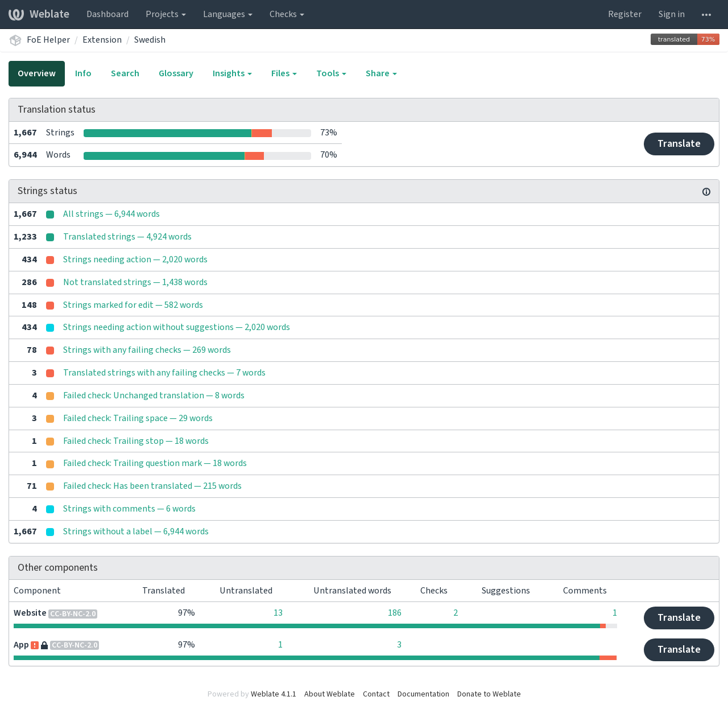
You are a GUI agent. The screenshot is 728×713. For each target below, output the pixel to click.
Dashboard (107, 14)
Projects (166, 14)
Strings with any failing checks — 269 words (147, 350)
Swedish (150, 40)
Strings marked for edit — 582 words (133, 305)
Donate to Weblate (489, 694)
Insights (232, 73)
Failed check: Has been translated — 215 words (152, 486)
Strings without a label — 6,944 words (136, 531)
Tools (331, 73)
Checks (287, 14)
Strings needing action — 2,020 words (135, 259)
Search (125, 73)
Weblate (39, 14)
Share (381, 73)
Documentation (423, 694)
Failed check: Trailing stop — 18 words (136, 441)
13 (278, 613)
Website (30, 613)
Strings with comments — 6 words (129, 509)
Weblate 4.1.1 (274, 694)
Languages (228, 14)
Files (284, 73)
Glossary (176, 73)
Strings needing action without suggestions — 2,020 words (177, 327)
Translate (679, 144)
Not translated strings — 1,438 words (135, 282)
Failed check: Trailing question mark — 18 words (155, 463)
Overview (37, 73)
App (21, 645)
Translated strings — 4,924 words (127, 237)
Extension (102, 40)
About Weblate (330, 694)
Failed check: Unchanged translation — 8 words (154, 395)
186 (395, 613)
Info (83, 73)
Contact (376, 694)
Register (625, 14)
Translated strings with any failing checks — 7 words (164, 373)
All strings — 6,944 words (111, 214)
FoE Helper (48, 40)
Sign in (672, 14)
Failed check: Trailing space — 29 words (138, 418)
